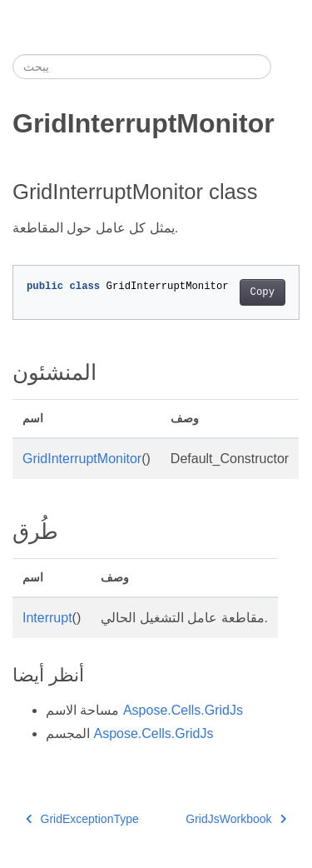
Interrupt (47, 618)
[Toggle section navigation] (285, 67)
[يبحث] (142, 67)
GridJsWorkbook (236, 819)
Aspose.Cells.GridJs (183, 710)
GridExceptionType (82, 819)
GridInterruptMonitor (82, 459)
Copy (262, 292)
